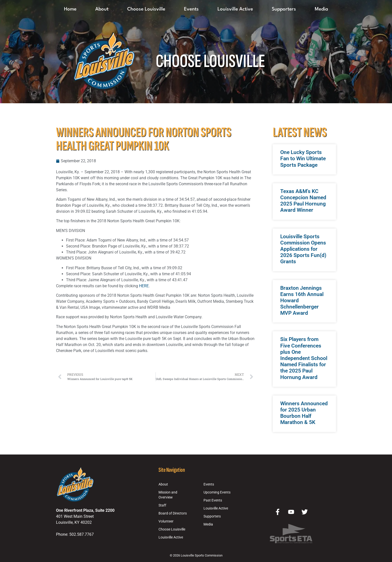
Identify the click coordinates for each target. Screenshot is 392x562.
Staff (162, 505)
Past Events (213, 500)
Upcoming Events (217, 492)
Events (191, 9)
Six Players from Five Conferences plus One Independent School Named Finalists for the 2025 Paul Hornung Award (304, 358)
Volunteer (166, 521)
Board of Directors (173, 513)
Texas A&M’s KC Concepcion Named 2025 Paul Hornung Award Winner (303, 201)
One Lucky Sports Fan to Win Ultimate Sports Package (303, 158)
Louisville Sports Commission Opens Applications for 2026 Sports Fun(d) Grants (303, 249)
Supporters (284, 9)
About (102, 9)
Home (70, 9)
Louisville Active (235, 9)
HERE (144, 286)
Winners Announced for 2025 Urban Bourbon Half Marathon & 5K (304, 413)
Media (321, 9)
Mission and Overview (168, 495)
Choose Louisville (146, 9)
